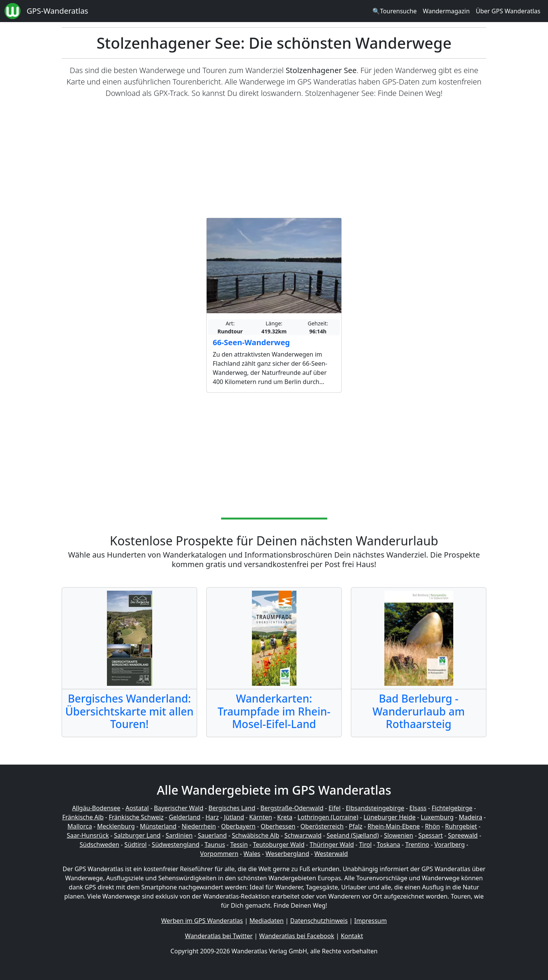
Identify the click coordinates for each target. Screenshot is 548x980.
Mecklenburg (116, 826)
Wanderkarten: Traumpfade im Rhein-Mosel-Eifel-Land (274, 711)
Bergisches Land (232, 808)
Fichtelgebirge (452, 808)
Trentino (417, 845)
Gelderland (184, 817)
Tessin (239, 845)
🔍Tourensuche (394, 11)
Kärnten (261, 817)
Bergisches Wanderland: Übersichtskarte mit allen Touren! (129, 711)
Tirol (365, 845)
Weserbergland (288, 854)
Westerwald (331, 854)
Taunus (215, 845)
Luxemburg (437, 817)
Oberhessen (278, 826)
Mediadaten (266, 921)
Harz (212, 817)
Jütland (234, 817)
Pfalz (355, 826)
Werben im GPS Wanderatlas (202, 921)
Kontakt (352, 936)
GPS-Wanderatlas (57, 11)
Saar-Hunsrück (88, 835)
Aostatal (137, 808)
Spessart (430, 835)
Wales (252, 854)
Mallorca (80, 826)
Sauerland (212, 835)
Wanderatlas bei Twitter (219, 936)
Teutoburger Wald (279, 845)
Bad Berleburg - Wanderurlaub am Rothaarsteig (419, 711)
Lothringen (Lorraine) (328, 817)
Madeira (470, 817)
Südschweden (99, 845)
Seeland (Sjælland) (353, 835)
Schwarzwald (303, 835)
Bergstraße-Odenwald (292, 808)
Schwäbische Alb (255, 835)
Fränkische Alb (83, 817)
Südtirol (136, 845)
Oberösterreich (322, 826)
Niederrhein (199, 826)
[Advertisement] (274, 158)
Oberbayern (238, 826)
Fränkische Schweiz (136, 817)
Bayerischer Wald (178, 808)
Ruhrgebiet (461, 826)
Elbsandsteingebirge (375, 808)
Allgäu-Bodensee (96, 808)
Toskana (389, 845)
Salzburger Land (137, 835)
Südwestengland (176, 845)
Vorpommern (219, 854)
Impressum (371, 921)
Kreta (285, 817)
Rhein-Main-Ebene (394, 826)
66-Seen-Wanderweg (251, 342)
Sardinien (179, 835)
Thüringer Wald (331, 845)
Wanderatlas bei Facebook (297, 936)
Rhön (433, 826)
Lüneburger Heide (389, 817)
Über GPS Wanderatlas (508, 11)
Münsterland (158, 826)
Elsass (418, 808)
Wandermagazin (446, 11)
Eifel (335, 808)
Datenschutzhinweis (319, 921)
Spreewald (463, 835)
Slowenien (399, 835)
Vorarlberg (449, 845)
